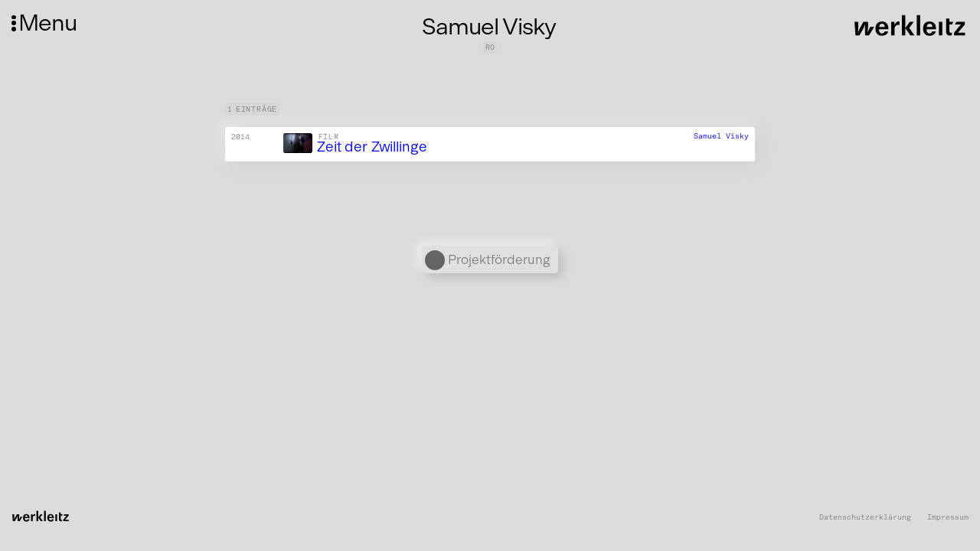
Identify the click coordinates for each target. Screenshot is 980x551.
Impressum (948, 518)
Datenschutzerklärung (865, 518)
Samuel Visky (721, 136)
